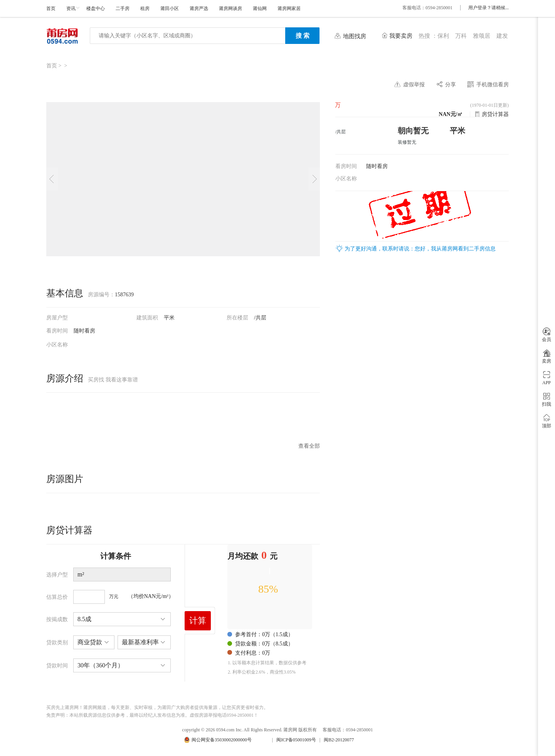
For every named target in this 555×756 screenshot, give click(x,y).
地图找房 (355, 36)
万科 (461, 36)
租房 (145, 8)
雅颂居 (482, 36)
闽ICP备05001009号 (296, 740)
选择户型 (57, 575)
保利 (443, 36)
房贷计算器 (495, 114)
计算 (198, 621)
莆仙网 (260, 8)
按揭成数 (57, 619)
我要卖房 (401, 36)
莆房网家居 (289, 8)
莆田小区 (170, 8)
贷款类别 (57, 643)
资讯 (71, 8)
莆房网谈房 (230, 8)
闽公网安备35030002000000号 (222, 740)
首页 (51, 8)
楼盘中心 (96, 8)
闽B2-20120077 (339, 740)
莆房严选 (199, 8)
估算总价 (57, 597)
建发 (502, 36)
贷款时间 (57, 666)
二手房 (123, 8)
